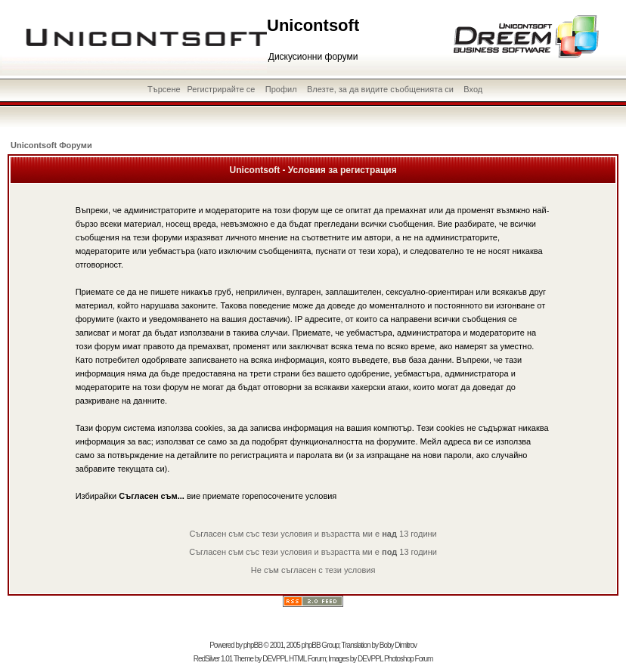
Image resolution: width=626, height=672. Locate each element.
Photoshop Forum (409, 659)
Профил (281, 89)
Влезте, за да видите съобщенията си (380, 89)
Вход (473, 89)
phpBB (253, 645)
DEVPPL (275, 659)
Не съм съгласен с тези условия (313, 570)
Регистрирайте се (221, 89)
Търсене (164, 89)
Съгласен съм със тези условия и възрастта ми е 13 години (313, 534)
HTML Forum (307, 659)
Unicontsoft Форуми (51, 145)
